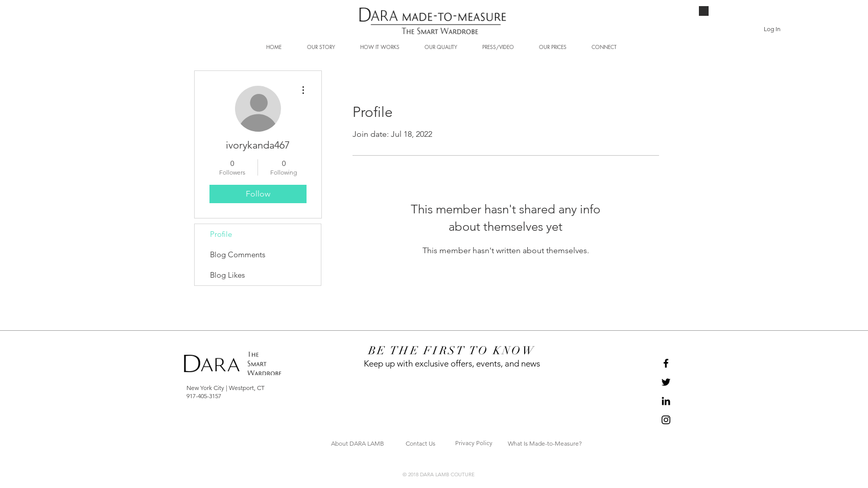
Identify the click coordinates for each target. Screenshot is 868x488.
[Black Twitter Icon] (666, 382)
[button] (799, 27)
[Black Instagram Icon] (666, 420)
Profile (221, 234)
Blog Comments (238, 254)
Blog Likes (227, 275)
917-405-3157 (204, 396)
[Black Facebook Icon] (666, 363)
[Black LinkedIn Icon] (666, 401)
